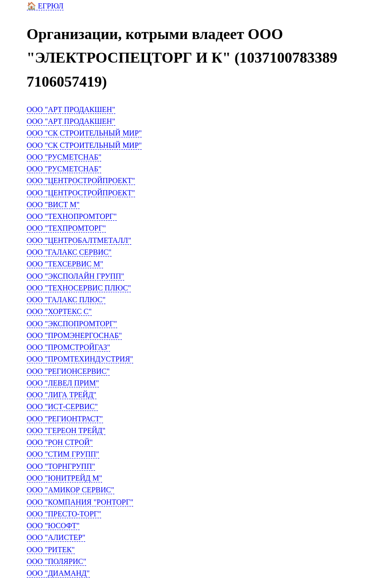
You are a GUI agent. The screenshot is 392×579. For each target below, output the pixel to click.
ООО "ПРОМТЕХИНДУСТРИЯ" (80, 359)
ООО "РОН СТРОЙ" (60, 442)
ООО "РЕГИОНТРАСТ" (65, 419)
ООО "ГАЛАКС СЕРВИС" (69, 252)
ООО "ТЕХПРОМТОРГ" (67, 228)
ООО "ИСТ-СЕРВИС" (62, 406)
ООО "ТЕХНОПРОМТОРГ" (72, 216)
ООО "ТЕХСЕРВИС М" (65, 264)
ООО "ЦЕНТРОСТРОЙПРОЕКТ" (81, 181)
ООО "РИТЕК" (51, 550)
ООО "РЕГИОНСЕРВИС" (68, 371)
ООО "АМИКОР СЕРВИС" (71, 490)
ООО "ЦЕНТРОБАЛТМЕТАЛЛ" (79, 240)
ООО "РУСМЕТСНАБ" (64, 157)
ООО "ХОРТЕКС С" (59, 311)
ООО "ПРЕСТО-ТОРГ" (64, 514)
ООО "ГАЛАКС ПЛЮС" (66, 300)
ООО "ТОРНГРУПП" (61, 466)
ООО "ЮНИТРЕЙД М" (64, 478)
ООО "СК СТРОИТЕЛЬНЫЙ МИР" (84, 133)
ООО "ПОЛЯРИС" (57, 561)
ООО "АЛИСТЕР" (56, 537)
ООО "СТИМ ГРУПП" (63, 454)
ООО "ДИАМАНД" (58, 573)
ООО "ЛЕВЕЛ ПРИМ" (63, 383)
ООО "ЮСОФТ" (53, 526)
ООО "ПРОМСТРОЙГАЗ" (68, 347)
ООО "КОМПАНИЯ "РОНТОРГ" (80, 502)
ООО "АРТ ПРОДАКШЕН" (71, 109)
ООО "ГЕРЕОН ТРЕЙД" (66, 430)
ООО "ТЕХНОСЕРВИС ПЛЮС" (79, 288)
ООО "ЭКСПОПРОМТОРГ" (72, 324)
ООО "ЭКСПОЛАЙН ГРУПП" (76, 276)
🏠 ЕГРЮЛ (45, 6)
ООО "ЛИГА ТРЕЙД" (62, 395)
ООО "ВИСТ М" (53, 205)
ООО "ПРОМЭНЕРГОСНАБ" (75, 335)
